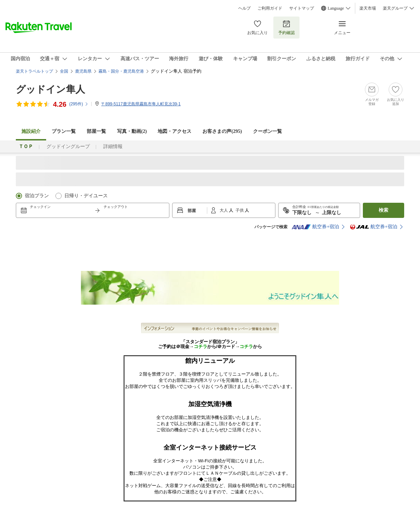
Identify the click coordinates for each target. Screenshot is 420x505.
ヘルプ (244, 8)
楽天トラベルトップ (34, 71)
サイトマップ (302, 8)
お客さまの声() (222, 131)
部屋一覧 (96, 131)
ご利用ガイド (270, 8)
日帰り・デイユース (86, 196)
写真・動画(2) (132, 131)
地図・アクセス (175, 131)
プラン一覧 (64, 131)
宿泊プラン (37, 196)
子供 (240, 210)
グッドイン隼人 (50, 89)
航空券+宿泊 (315, 227)
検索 (384, 210)
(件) (79, 104)
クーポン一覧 (267, 131)
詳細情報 (113, 146)
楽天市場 (368, 8)
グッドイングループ (68, 146)
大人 (224, 210)
